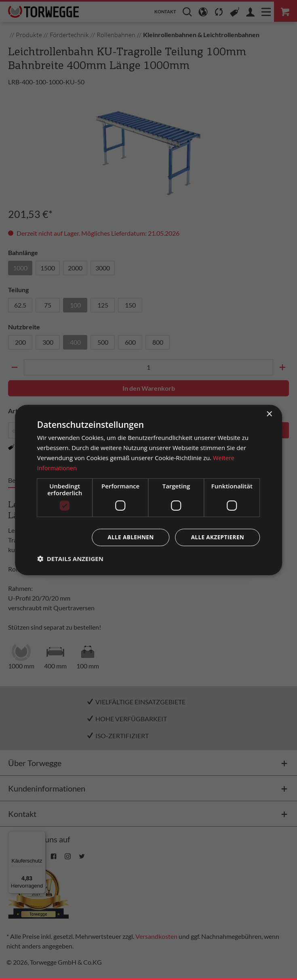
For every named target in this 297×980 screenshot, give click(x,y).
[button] (70, 559)
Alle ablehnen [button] (128, 537)
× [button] (269, 414)
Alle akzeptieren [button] (217, 537)
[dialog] (149, 490)
